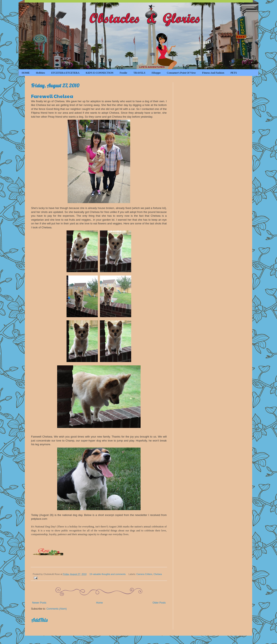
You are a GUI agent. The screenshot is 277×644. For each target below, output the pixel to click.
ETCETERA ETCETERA (65, 73)
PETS (234, 73)
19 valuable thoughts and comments (108, 574)
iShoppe (156, 73)
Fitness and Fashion (213, 73)
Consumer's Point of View (181, 73)
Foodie (123, 73)
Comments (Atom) (56, 609)
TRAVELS (139, 73)
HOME (26, 73)
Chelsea (158, 574)
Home (99, 603)
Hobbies (40, 73)
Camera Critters (144, 574)
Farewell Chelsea (52, 96)
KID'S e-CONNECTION (100, 73)
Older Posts (159, 603)
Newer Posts (39, 603)
